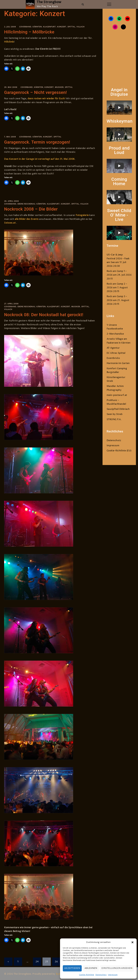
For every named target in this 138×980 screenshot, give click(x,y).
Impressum (113, 975)
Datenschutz (101, 975)
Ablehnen (91, 968)
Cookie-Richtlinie (87, 975)
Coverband (25, 27)
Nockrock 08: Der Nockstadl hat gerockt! (45, 314)
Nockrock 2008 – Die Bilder (32, 209)
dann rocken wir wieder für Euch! (47, 98)
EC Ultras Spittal (116, 353)
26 (56, 961)
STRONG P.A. (114, 419)
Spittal (71, 27)
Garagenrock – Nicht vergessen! (37, 92)
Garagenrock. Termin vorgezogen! (39, 142)
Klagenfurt (49, 27)
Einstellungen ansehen (117, 968)
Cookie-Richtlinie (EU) (119, 451)
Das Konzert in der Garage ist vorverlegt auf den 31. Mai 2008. (40, 159)
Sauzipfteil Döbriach (118, 409)
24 (37, 961)
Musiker (59, 87)
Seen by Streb (115, 414)
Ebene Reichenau (26, 203)
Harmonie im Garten (118, 363)
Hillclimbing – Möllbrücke (30, 32)
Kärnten (37, 27)
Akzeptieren (72, 968)
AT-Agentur (113, 348)
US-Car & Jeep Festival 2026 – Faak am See (118, 258)
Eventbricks (113, 358)
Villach (80, 27)
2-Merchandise (115, 334)
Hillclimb (9, 42)
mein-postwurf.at (117, 395)
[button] (132, 942)
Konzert (62, 27)
